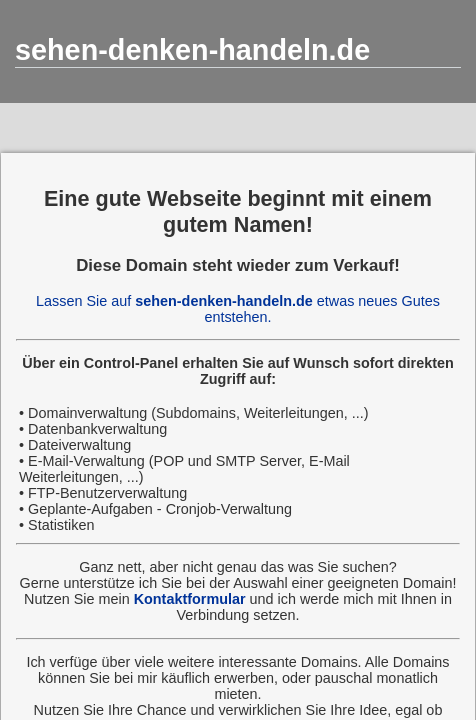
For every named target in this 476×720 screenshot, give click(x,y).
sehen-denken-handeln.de (192, 50)
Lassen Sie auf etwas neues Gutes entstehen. (238, 309)
